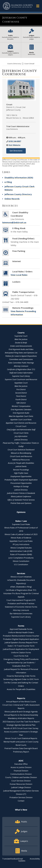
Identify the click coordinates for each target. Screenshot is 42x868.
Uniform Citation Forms (21, 653)
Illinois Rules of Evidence (21, 538)
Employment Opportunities (21, 476)
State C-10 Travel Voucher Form (21, 646)
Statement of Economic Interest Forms (21, 607)
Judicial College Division (21, 787)
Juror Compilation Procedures (21, 558)
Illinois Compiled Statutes (21, 548)
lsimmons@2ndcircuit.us (14, 222)
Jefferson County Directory (18, 194)
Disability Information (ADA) (19, 178)
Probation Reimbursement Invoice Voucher (21, 636)
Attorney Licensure (21, 366)
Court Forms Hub (21, 656)
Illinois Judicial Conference (21, 496)
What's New (21, 810)
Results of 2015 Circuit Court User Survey (21, 728)
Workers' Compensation (21, 406)
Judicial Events (21, 466)
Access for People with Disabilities (21, 463)
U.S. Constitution (21, 564)
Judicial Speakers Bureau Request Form (21, 643)
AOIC (21, 761)
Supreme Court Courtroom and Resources (21, 379)
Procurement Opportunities (21, 483)
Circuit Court (21, 426)
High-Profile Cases (21, 473)
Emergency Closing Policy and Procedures (21, 659)
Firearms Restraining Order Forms (21, 676)
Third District (21, 396)
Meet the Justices (21, 339)
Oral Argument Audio (21, 413)
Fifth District (21, 403)
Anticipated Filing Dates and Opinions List (21, 353)
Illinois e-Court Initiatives (21, 577)
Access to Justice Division (21, 767)
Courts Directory (14, 64)
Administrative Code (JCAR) (21, 551)
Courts (21, 333)
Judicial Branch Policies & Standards (21, 493)
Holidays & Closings (21, 486)
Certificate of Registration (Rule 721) (21, 369)
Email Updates (22, 860)
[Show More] (23, 64)
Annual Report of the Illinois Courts (21, 702)
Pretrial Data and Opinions (21, 503)
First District (21, 389)
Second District (21, 393)
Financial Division (21, 771)
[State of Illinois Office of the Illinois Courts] (18, 6)
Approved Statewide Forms (21, 629)
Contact (21, 801)
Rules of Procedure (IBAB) (21, 554)
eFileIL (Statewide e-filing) (21, 587)
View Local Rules (19, 275)
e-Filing (8, 182)
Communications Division (21, 774)
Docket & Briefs (21, 343)
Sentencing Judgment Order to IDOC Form (21, 679)
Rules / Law (21, 521)
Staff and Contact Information (21, 373)
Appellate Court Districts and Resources (21, 423)
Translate (6, 859)
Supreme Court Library (21, 376)
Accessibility (35, 859)
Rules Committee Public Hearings (21, 363)
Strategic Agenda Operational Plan (21, 725)
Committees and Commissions (21, 359)
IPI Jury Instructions (21, 544)
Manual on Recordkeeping (21, 453)
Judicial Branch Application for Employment (21, 649)
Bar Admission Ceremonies (21, 614)
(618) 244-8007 (15, 141)
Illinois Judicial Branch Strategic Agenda (21, 712)
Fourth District (21, 400)
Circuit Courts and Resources (21, 456)
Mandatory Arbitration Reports (21, 718)
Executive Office (21, 764)
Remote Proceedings (21, 470)
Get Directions (16, 151)
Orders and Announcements (21, 346)
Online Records (12, 199)
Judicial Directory (21, 440)
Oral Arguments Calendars (21, 410)
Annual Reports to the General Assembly (21, 715)
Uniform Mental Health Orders (21, 632)
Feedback (14, 859)
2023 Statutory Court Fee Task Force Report (21, 722)
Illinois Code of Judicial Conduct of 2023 (21, 534)
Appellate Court (21, 383)
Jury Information (21, 436)
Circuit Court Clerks (21, 433)
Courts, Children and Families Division (21, 777)
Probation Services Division (21, 797)
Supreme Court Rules (21, 524)
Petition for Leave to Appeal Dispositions (21, 356)
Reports (21, 698)
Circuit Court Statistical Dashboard (21, 450)
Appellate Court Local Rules (21, 420)
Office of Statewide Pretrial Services (21, 500)
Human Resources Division (21, 784)
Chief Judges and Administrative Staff (21, 430)
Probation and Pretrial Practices (21, 603)
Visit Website (14, 145)
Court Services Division (21, 781)
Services (21, 573)
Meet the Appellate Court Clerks (21, 416)
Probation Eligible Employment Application (21, 480)
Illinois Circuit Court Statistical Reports (21, 738)
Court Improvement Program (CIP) (21, 600)
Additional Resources (21, 460)
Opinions (21, 512)
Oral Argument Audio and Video (21, 349)
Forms (21, 626)
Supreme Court (21, 336)
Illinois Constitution (21, 561)
